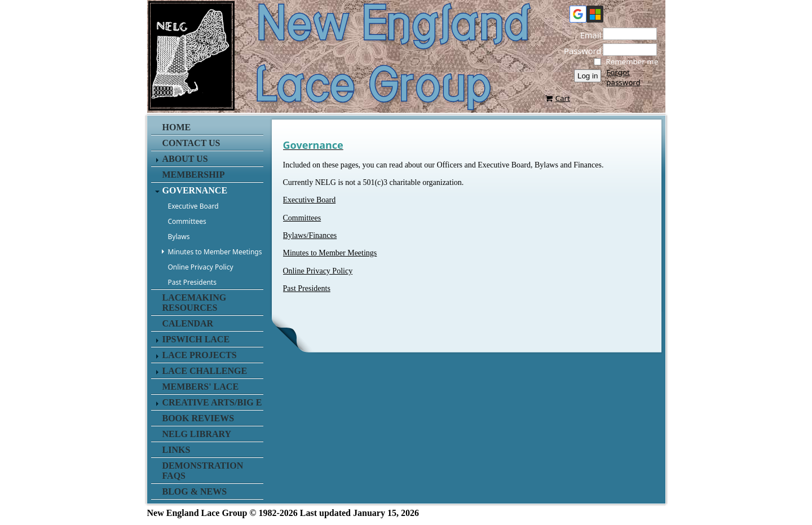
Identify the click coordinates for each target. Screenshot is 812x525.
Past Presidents (192, 282)
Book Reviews (198, 418)
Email (588, 35)
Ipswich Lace (196, 339)
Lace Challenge (205, 371)
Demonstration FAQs (203, 471)
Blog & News (195, 491)
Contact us (191, 143)
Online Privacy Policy (201, 267)
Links (176, 450)
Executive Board (193, 206)
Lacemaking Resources (195, 303)
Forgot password (623, 77)
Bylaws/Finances (310, 235)
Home (177, 127)
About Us (185, 159)
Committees (187, 221)
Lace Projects (200, 355)
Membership (194, 175)
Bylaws (179, 237)
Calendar (188, 323)
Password (579, 51)
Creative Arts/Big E (212, 402)
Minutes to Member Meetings (215, 252)
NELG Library (197, 434)
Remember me (632, 61)
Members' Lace (201, 387)
